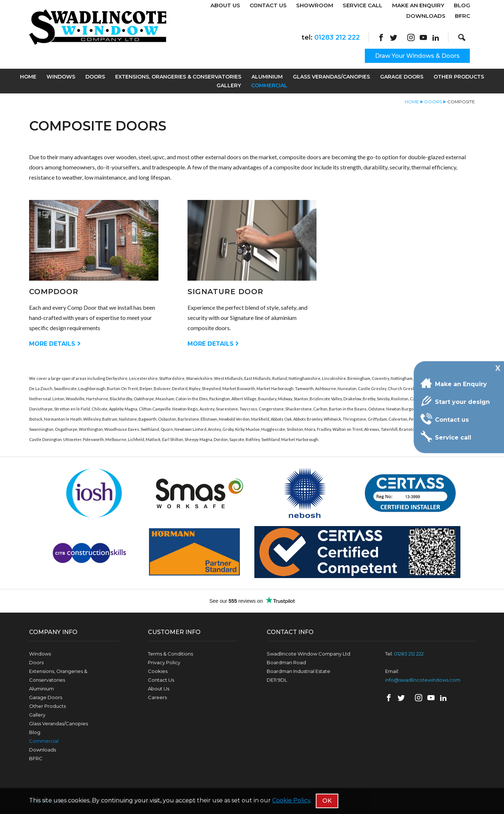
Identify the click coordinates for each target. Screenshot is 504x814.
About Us (225, 5)
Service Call (362, 5)
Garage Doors (402, 77)
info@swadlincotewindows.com (423, 680)
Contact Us (268, 5)
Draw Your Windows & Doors (417, 56)
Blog (462, 5)
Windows (61, 77)
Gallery (229, 85)
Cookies (158, 671)
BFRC (463, 16)
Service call (446, 437)
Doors (95, 77)
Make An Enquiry (418, 5)
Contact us (445, 419)
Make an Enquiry (454, 383)
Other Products (459, 77)
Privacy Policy (164, 662)
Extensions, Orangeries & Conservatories (178, 77)
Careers (157, 697)
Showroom (315, 5)
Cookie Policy (291, 800)
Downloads (426, 16)
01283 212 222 (337, 37)
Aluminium (267, 77)
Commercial (269, 85)
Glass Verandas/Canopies (331, 77)
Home (28, 77)
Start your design (455, 401)
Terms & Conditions (170, 654)
